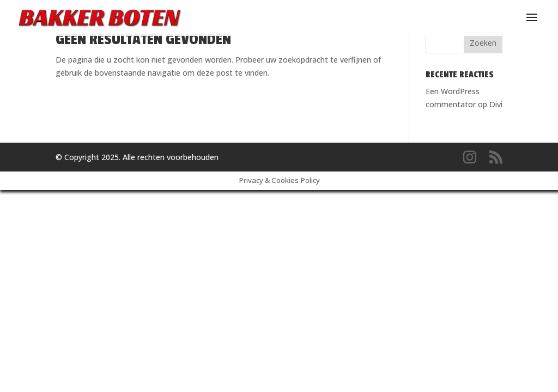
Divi (496, 104)
